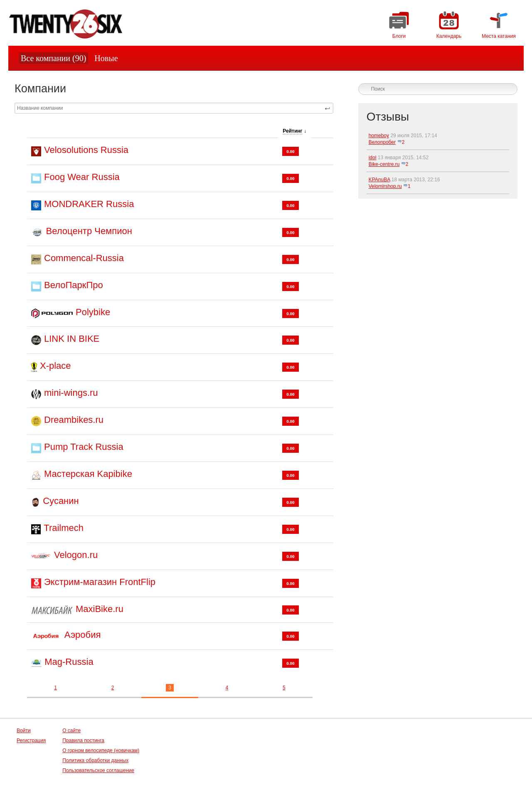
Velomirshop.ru (385, 186)
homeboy (379, 136)
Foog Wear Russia (82, 177)
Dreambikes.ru (74, 420)
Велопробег (382, 142)
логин (502, 76)
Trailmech (64, 528)
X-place (55, 366)
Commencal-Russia (84, 258)
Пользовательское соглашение (98, 770)
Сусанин (61, 501)
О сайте (71, 731)
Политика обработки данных (95, 760)
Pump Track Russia (84, 447)
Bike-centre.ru (384, 164)
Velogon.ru (76, 555)
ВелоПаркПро (74, 285)
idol (373, 158)
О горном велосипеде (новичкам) (101, 750)
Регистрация (31, 741)
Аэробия (83, 635)
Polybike (93, 312)
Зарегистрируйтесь (441, 76)
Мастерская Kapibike (88, 474)
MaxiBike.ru (100, 609)
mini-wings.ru (71, 393)
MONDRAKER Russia (89, 204)
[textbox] (174, 108)
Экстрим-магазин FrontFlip (100, 582)
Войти (24, 731)
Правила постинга (83, 741)
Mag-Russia (69, 662)
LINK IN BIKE (72, 339)
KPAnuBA (379, 180)
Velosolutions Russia (86, 150)
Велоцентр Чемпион (89, 231)
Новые (106, 58)
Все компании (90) (53, 58)
